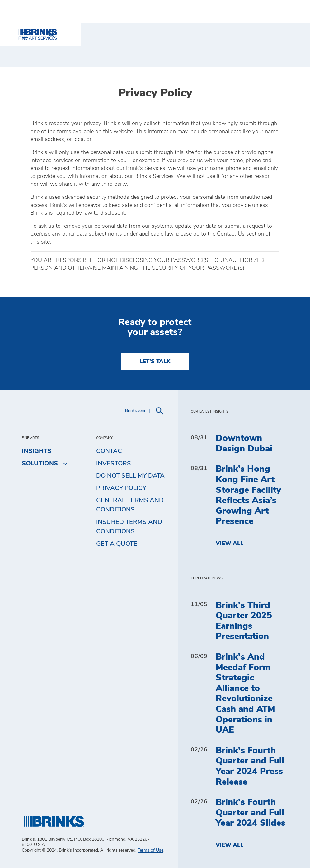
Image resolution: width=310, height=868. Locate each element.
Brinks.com (135, 411)
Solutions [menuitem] (40, 464)
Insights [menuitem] (37, 451)
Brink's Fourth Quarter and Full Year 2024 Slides (251, 813)
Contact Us (231, 234)
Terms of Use (150, 850)
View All (230, 544)
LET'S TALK (155, 362)
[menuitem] (281, 35)
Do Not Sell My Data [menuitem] (130, 476)
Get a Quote (117, 544)
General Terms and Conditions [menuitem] (130, 505)
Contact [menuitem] (111, 451)
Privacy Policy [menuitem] (121, 488)
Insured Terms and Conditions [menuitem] (129, 527)
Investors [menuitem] (114, 464)
